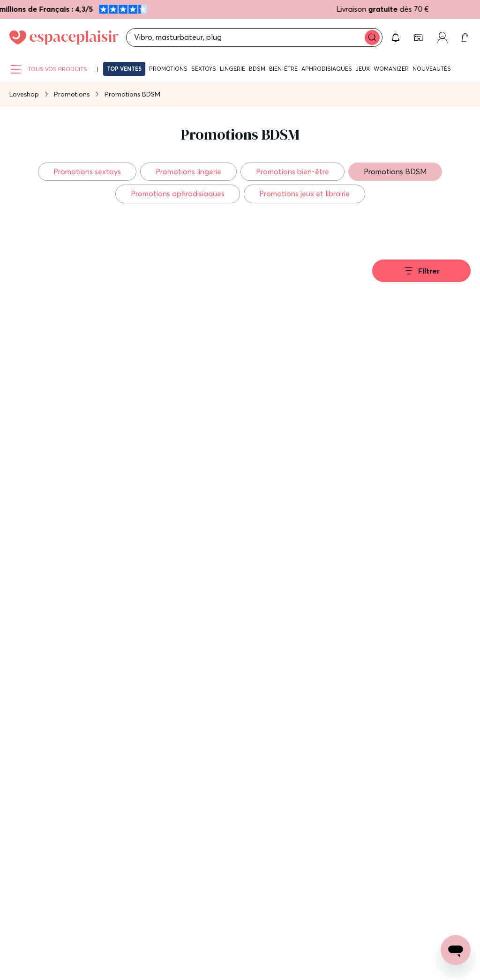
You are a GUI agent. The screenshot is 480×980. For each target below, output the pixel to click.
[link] (419, 37)
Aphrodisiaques (327, 69)
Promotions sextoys (87, 171)
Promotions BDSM (395, 171)
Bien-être (283, 69)
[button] (396, 37)
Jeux (363, 69)
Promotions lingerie (188, 171)
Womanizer (391, 69)
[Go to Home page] (64, 37)
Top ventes (124, 69)
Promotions (168, 69)
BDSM (257, 69)
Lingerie (232, 69)
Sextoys (204, 69)
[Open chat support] (456, 950)
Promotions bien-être (292, 171)
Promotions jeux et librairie (304, 193)
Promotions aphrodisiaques (178, 193)
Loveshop (24, 94)
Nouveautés (432, 69)
